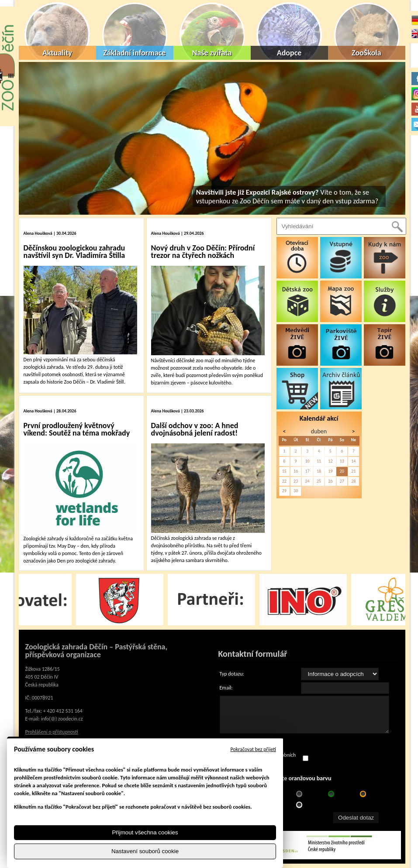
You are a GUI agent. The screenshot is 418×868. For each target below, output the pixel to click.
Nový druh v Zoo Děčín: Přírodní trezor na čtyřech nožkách (203, 252)
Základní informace (135, 53)
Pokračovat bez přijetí (253, 749)
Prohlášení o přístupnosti (52, 732)
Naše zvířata (212, 53)
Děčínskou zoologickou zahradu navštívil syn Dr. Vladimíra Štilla (74, 252)
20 (342, 471)
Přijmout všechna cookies (145, 832)
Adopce (289, 53)
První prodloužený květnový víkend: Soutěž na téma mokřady (77, 429)
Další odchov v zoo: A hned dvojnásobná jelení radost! (195, 429)
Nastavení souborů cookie (145, 851)
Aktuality (57, 53)
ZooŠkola (366, 53)
